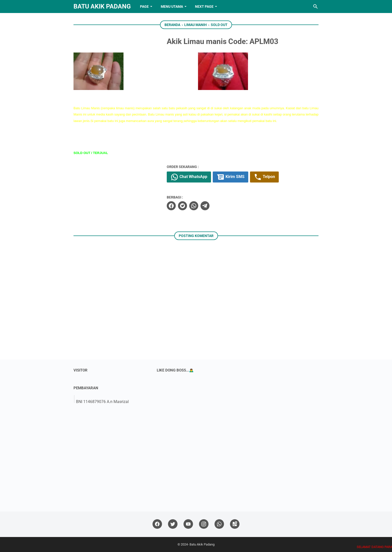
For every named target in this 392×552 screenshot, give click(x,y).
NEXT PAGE (204, 6)
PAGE (144, 6)
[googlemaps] (235, 524)
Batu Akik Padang (102, 6)
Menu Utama (172, 6)
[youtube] (188, 524)
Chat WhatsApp (189, 177)
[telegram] (205, 206)
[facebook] (171, 206)
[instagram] (204, 524)
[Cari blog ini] (315, 6)
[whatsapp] (194, 206)
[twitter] (182, 206)
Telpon (264, 177)
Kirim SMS (230, 177)
